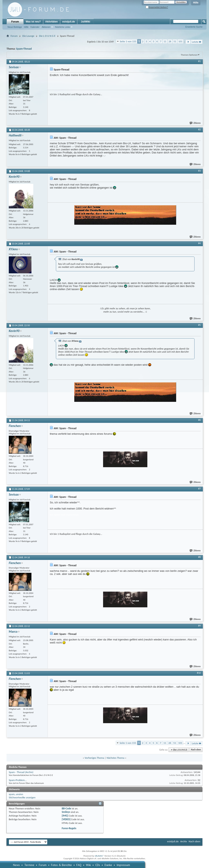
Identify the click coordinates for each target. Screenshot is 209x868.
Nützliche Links (62, 27)
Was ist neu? (33, 22)
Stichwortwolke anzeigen (22, 797)
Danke (108, 865)
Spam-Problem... (18, 780)
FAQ (79, 865)
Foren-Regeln (69, 828)
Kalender (35, 27)
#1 (199, 61)
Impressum (123, 865)
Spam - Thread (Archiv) (21, 772)
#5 (199, 325)
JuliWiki (85, 22)
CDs (98, 865)
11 (165, 41)
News (16, 865)
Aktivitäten (52, 22)
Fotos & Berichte (61, 865)
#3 (199, 171)
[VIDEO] (66, 819)
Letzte (197, 42)
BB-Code (66, 808)
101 (180, 41)
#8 (199, 557)
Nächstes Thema (115, 758)
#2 (199, 130)
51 (175, 41)
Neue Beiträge (15, 27)
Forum (15, 22)
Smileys (66, 812)
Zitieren (195, 123)
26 (170, 41)
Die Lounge (28, 36)
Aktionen (46, 27)
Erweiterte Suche (194, 27)
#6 (199, 420)
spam (12, 794)
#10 (199, 673)
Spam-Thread (24, 49)
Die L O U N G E (47, 36)
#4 (199, 243)
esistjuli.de (69, 22)
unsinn (19, 794)
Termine (29, 865)
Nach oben (196, 750)
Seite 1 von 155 (128, 41)
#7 (199, 489)
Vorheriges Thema (94, 758)
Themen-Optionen (189, 55)
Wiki (88, 865)
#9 (199, 626)
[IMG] (65, 816)
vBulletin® (99, 856)
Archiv (184, 841)
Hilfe (196, 3)
